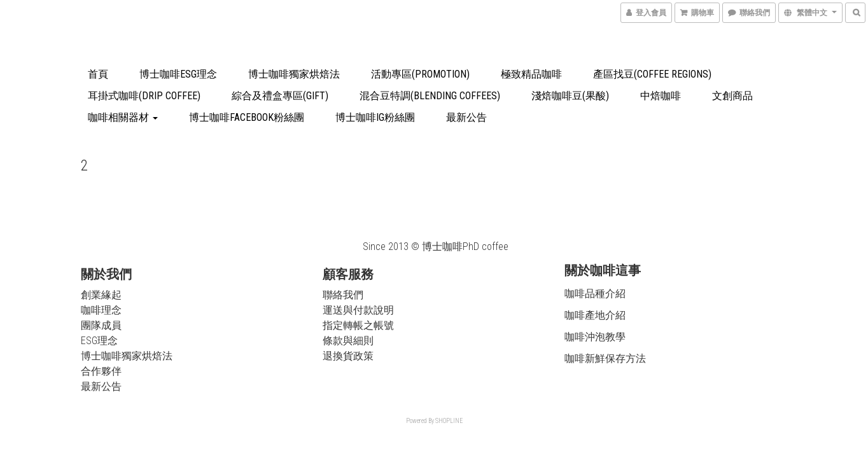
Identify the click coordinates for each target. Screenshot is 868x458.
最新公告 (466, 117)
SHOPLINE (449, 421)
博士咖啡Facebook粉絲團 (247, 117)
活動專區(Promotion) (420, 74)
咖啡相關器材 (123, 117)
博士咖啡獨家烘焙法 (294, 74)
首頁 (98, 74)
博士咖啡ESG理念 (178, 74)
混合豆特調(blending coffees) (430, 96)
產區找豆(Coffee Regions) (652, 74)
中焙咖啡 (661, 96)
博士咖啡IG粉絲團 (375, 117)
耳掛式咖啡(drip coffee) (144, 96)
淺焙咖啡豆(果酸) (570, 96)
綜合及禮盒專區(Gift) (280, 96)
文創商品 (732, 96)
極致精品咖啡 (531, 74)
